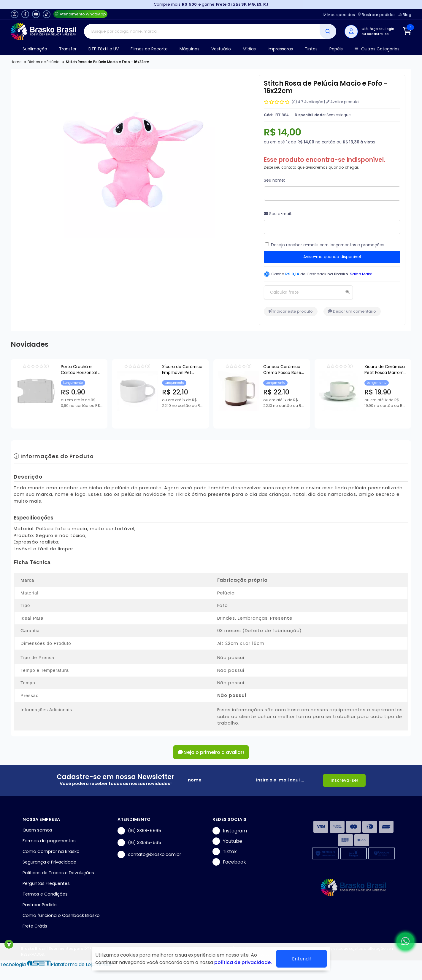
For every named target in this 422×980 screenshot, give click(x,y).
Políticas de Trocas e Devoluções (58, 873)
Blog (405, 15)
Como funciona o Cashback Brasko (61, 915)
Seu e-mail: (278, 214)
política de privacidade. (243, 962)
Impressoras (280, 49)
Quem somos (37, 830)
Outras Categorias (377, 49)
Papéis (336, 49)
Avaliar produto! (343, 102)
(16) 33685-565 (139, 843)
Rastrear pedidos (377, 15)
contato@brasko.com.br (149, 854)
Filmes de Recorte (149, 49)
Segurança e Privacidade (49, 862)
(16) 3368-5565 (139, 831)
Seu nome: (274, 180)
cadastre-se (378, 34)
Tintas (311, 49)
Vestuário (221, 49)
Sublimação (35, 49)
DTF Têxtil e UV (104, 49)
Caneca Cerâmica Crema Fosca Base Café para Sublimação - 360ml (371, 371)
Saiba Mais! (361, 274)
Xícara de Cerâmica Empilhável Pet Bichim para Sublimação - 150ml (234, 371)
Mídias (249, 49)
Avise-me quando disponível (332, 257)
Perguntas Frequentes (46, 883)
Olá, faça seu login (378, 29)
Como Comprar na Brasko (51, 851)
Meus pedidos (339, 15)
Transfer (68, 49)
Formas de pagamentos (49, 841)
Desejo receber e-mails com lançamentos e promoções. (328, 245)
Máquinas (189, 49)
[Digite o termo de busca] (202, 31)
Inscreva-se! (344, 780)
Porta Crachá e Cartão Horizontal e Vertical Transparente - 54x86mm (102, 371)
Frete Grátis (35, 926)
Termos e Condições (45, 894)
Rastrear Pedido (40, 905)
